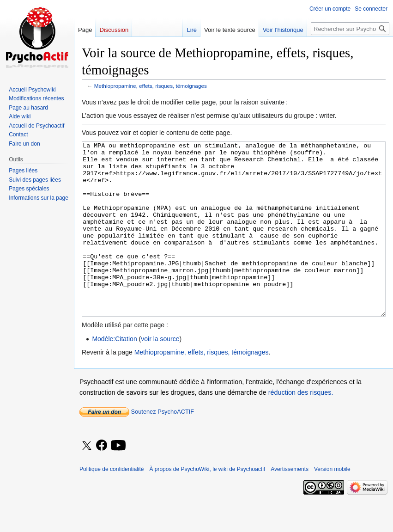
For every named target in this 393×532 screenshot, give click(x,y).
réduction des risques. (301, 427)
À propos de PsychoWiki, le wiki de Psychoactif (207, 504)
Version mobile (332, 504)
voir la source (160, 373)
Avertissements (290, 504)
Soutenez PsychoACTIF (137, 446)
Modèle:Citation (114, 373)
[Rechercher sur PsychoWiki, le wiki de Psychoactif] (350, 29)
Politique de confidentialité (112, 504)
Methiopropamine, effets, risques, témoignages (151, 86)
